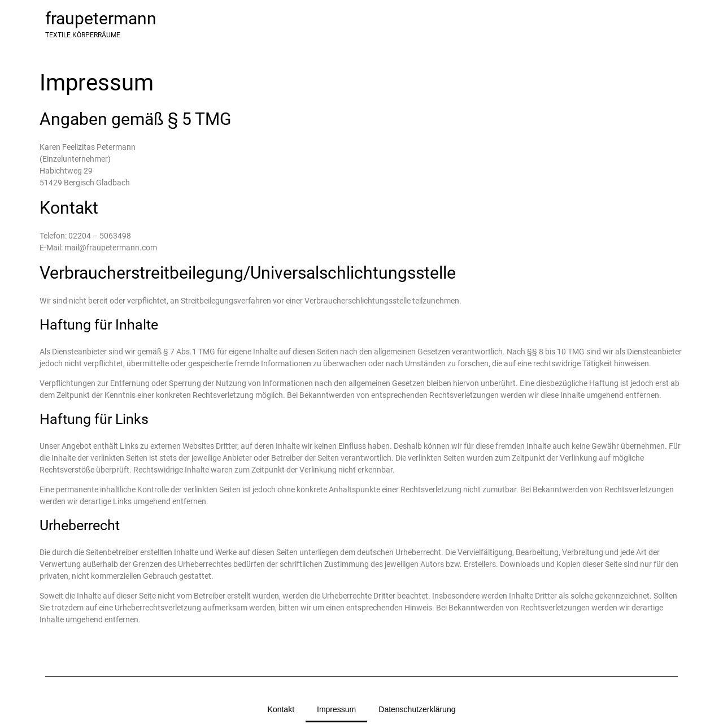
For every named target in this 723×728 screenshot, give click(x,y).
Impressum (336, 709)
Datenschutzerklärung (417, 709)
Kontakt (281, 709)
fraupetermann (101, 18)
